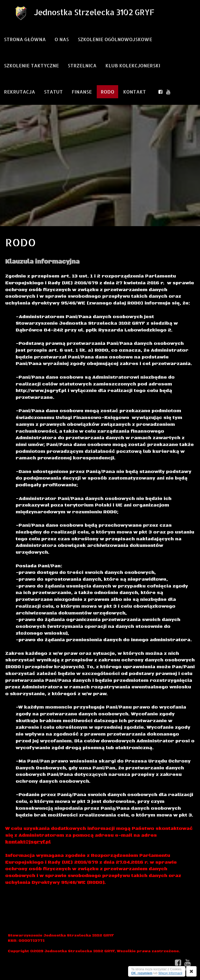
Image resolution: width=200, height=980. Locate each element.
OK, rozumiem (142, 973)
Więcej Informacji (170, 973)
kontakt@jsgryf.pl (28, 842)
